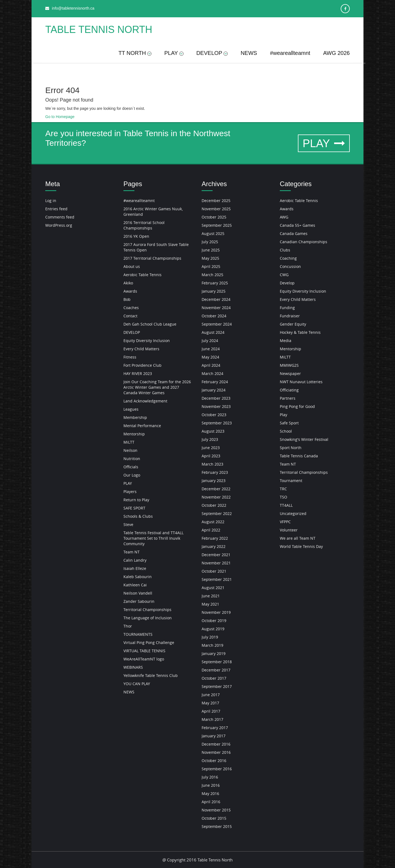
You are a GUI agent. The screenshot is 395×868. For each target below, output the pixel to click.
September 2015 (217, 826)
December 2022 (216, 489)
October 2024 (214, 316)
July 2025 (210, 242)
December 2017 (216, 670)
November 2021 (216, 563)
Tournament (291, 481)
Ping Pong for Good (297, 406)
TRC (283, 489)
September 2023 (217, 423)
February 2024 (215, 382)
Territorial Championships (147, 610)
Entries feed (56, 209)
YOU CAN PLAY (137, 684)
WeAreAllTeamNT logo (144, 659)
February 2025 (215, 283)
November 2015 (216, 810)
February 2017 (215, 728)
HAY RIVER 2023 (138, 373)
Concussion (290, 266)
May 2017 (210, 703)
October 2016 (214, 761)
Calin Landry (135, 560)
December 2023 (216, 398)
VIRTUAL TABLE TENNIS (144, 651)
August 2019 (213, 629)
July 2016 (210, 777)
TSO (283, 497)
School (286, 431)
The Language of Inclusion (148, 618)
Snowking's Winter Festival (304, 439)
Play (283, 415)
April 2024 (211, 365)
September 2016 (217, 769)
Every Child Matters (141, 349)
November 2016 (216, 752)
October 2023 (214, 415)
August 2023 (213, 431)
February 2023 (215, 472)
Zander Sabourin (139, 601)
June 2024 (211, 349)
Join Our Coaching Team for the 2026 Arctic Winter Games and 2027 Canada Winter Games (157, 387)
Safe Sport (289, 423)
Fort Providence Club (143, 365)
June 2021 (211, 596)
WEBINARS (133, 667)
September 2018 (217, 662)
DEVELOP (212, 53)
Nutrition (132, 459)
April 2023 (211, 456)
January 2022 (214, 546)
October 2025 (214, 217)
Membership (135, 417)
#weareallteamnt (290, 53)
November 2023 (216, 406)
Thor (128, 626)
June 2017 (211, 695)
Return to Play (136, 500)
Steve (128, 524)
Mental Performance (142, 426)
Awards (130, 291)
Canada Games (294, 233)
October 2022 (214, 505)
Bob (127, 299)
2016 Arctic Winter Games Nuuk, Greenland (153, 212)
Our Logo (132, 475)
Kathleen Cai (135, 585)
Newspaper (290, 373)
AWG (284, 217)
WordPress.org (59, 225)
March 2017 (212, 719)
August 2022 (213, 522)
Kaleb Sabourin (138, 577)
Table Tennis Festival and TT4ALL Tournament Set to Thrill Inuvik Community (153, 538)
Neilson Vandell (138, 593)
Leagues (131, 409)
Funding (287, 308)
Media (286, 341)
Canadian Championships (304, 242)
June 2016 (211, 785)
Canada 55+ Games (297, 225)
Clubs (285, 250)
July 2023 (210, 439)
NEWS (249, 53)
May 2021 (210, 604)
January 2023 (214, 481)
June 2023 (211, 448)
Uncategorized (293, 513)
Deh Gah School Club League (150, 324)
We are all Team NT (298, 538)
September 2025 (217, 225)
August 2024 (213, 332)
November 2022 (216, 497)
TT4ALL (286, 505)
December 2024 (216, 299)
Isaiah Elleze (135, 568)
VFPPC (285, 522)
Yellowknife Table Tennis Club (151, 675)
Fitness (130, 357)
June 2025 (211, 250)
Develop (287, 283)
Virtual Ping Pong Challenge (149, 642)
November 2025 (216, 209)
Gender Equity (293, 324)
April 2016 (211, 802)
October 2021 (214, 571)
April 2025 (211, 266)
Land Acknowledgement (145, 401)
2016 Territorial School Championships (144, 225)
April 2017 (211, 711)
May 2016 (210, 793)
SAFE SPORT (134, 508)
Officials (131, 467)
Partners (288, 398)
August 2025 (213, 233)
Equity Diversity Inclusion (147, 341)
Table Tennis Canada (299, 456)
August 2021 (213, 588)
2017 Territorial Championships (152, 258)
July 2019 (210, 637)
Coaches (131, 308)
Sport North (291, 448)
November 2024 (216, 308)
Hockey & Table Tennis (300, 332)
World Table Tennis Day (301, 546)
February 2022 (215, 538)
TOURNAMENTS (138, 634)
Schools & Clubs (138, 516)
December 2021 (216, 555)
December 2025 (216, 201)
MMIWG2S (289, 365)
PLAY (174, 53)
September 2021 (217, 579)
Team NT (132, 552)
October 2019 (214, 621)
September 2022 (217, 513)
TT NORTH (135, 53)
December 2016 (216, 744)
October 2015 (214, 818)
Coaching (288, 258)
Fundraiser (290, 316)
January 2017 (214, 736)
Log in (51, 201)
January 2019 (214, 653)
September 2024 (217, 324)
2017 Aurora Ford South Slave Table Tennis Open (156, 247)
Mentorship (134, 434)
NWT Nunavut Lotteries (301, 382)
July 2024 (210, 341)
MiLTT (129, 442)
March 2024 (212, 373)
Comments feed (60, 217)
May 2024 (210, 357)
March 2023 (212, 464)
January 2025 (214, 291)
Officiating (289, 390)
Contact (130, 316)
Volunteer (289, 530)
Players (130, 492)
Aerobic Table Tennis (143, 275)
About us (132, 266)
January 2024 (214, 390)
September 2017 (217, 686)
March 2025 (212, 275)
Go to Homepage (60, 117)
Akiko (128, 283)
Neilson (130, 450)
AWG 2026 (336, 53)
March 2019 (212, 645)
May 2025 (210, 258)
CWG (284, 275)
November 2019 (216, 612)
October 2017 (214, 678)
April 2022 (211, 530)
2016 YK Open (136, 236)
